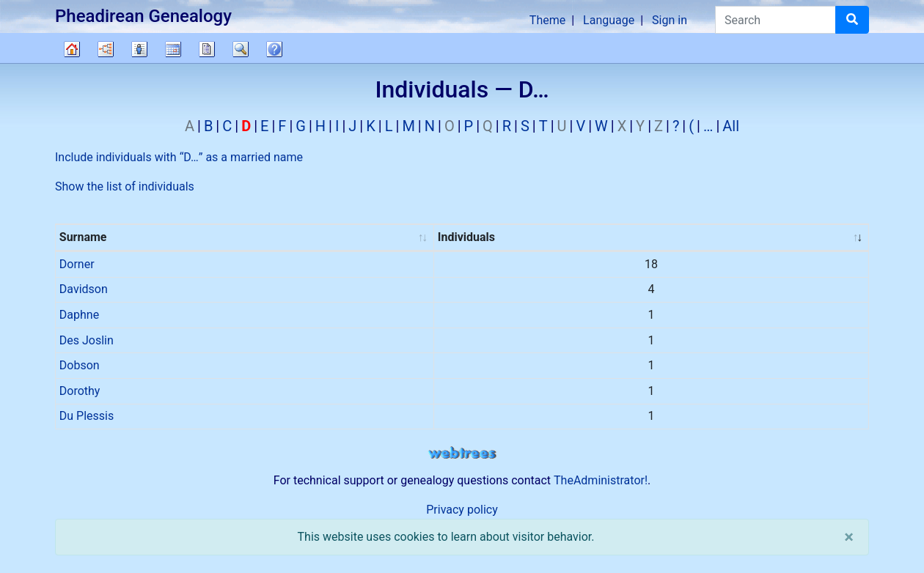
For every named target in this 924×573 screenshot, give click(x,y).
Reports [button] (207, 49)
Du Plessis (87, 416)
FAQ (274, 49)
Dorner (77, 264)
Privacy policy (462, 510)
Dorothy (80, 391)
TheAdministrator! (601, 480)
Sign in (670, 20)
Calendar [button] (173, 49)
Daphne (79, 315)
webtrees (462, 453)
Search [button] (241, 49)
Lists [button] (139, 49)
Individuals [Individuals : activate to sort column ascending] (466, 237)
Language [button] (609, 20)
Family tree (72, 49)
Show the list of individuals (125, 186)
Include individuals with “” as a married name (179, 157)
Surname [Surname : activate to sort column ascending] (83, 237)
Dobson (80, 365)
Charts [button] (106, 49)
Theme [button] (547, 20)
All (731, 126)
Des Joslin (87, 340)
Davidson (84, 289)
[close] (849, 537)
